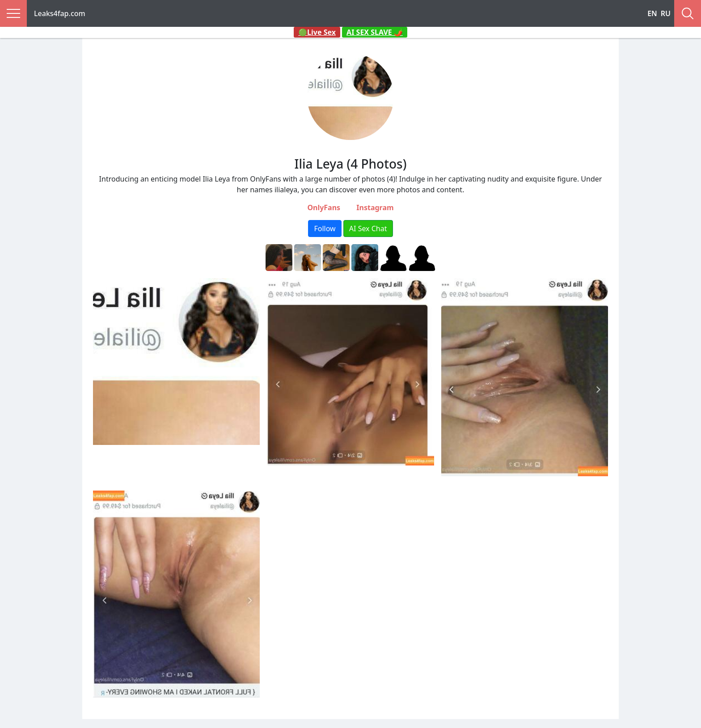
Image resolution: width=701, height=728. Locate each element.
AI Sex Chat (368, 229)
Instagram (375, 207)
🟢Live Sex (317, 32)
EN (652, 13)
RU (666, 13)
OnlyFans (324, 207)
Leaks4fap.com (60, 13)
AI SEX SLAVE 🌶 (375, 32)
